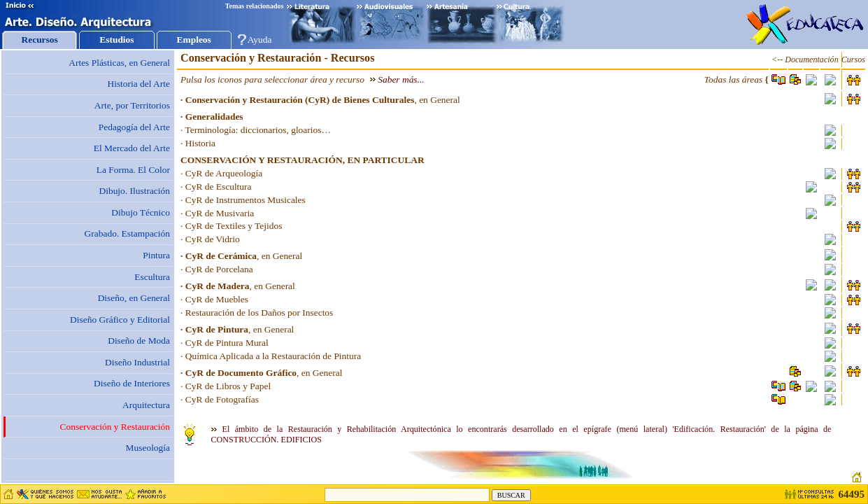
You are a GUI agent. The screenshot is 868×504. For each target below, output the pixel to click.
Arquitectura (146, 405)
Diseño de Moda (139, 341)
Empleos (194, 40)
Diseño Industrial (137, 362)
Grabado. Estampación (127, 233)
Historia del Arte (138, 84)
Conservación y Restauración (115, 427)
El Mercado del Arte (132, 148)
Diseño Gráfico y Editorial (120, 320)
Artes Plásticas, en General (119, 63)
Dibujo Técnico (141, 212)
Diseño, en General (134, 298)
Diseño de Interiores (132, 383)
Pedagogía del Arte (134, 127)
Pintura (156, 255)
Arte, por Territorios (132, 105)
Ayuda (260, 40)
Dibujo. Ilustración (134, 191)
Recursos (40, 40)
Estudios (116, 40)
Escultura (152, 277)
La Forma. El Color (133, 170)
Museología (148, 448)
